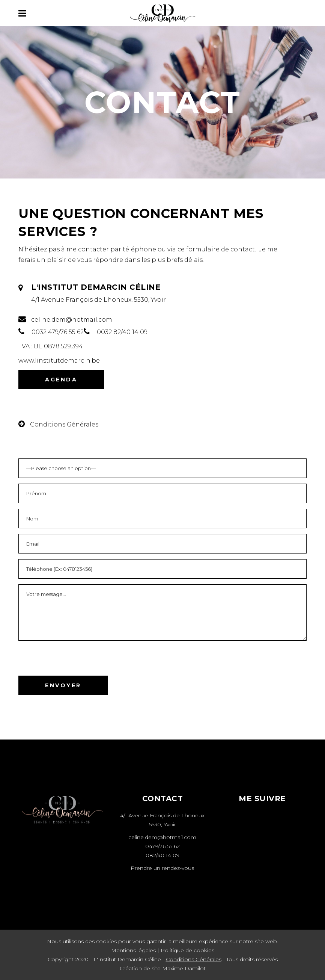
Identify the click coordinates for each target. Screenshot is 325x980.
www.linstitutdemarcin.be (59, 361)
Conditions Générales (194, 959)
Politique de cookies (187, 950)
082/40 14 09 (162, 855)
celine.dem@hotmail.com (162, 837)
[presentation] (75, 661)
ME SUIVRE (262, 799)
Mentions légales (133, 950)
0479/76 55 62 (162, 846)
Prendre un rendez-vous (162, 868)
